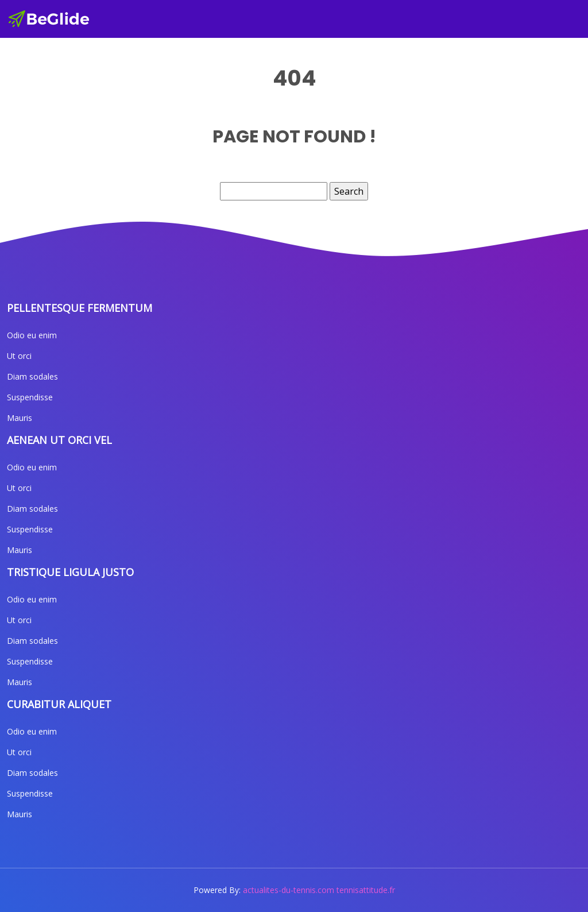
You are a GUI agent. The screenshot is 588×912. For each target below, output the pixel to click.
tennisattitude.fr (366, 890)
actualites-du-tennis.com (289, 890)
